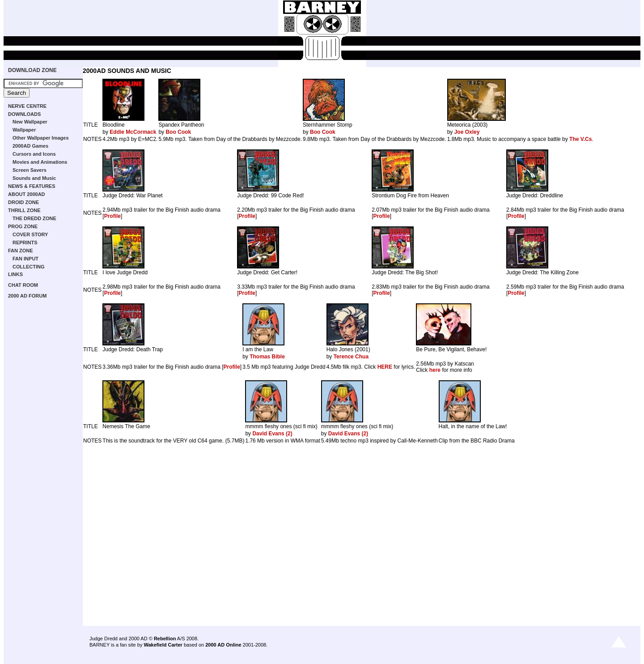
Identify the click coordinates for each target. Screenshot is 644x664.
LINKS (15, 274)
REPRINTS (25, 243)
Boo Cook (178, 132)
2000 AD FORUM (27, 296)
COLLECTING (29, 267)
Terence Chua (351, 357)
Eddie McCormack (133, 132)
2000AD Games (30, 146)
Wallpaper (24, 130)
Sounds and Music (34, 178)
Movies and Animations (40, 162)
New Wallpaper (30, 122)
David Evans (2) (272, 434)
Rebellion (165, 638)
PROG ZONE (23, 226)
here (435, 370)
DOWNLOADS (24, 114)
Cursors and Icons (34, 154)
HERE (385, 367)
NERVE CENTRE (27, 106)
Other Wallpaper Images (41, 138)
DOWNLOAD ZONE (32, 70)
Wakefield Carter (163, 645)
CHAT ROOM (23, 285)
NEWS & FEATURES (32, 186)
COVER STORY (30, 234)
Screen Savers (30, 170)
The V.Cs (580, 139)
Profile (112, 216)
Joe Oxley (467, 132)
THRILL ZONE (24, 210)
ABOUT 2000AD (27, 194)
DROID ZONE (23, 202)
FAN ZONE (21, 251)
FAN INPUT (25, 259)
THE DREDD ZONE (34, 218)
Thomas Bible (267, 357)
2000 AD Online (223, 645)
